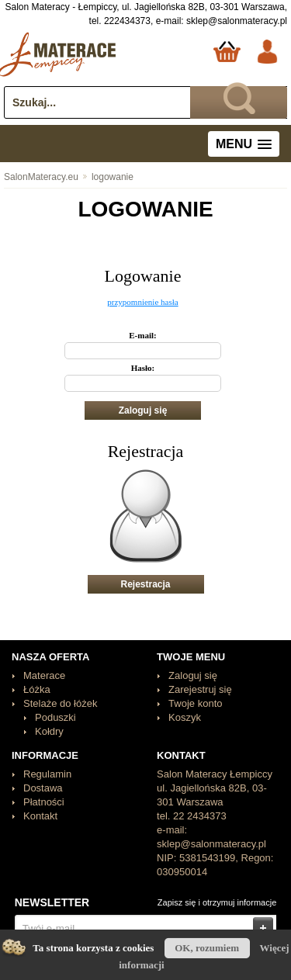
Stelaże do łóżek (60, 703)
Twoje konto (195, 703)
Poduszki (55, 717)
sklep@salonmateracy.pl (237, 21)
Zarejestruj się (200, 689)
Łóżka (37, 689)
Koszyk (185, 717)
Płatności (44, 802)
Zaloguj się (193, 675)
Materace (44, 675)
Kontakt (40, 816)
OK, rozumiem (207, 948)
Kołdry (49, 731)
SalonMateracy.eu (41, 177)
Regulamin (47, 774)
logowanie (107, 177)
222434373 (127, 21)
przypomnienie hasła (142, 302)
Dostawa (43, 788)
